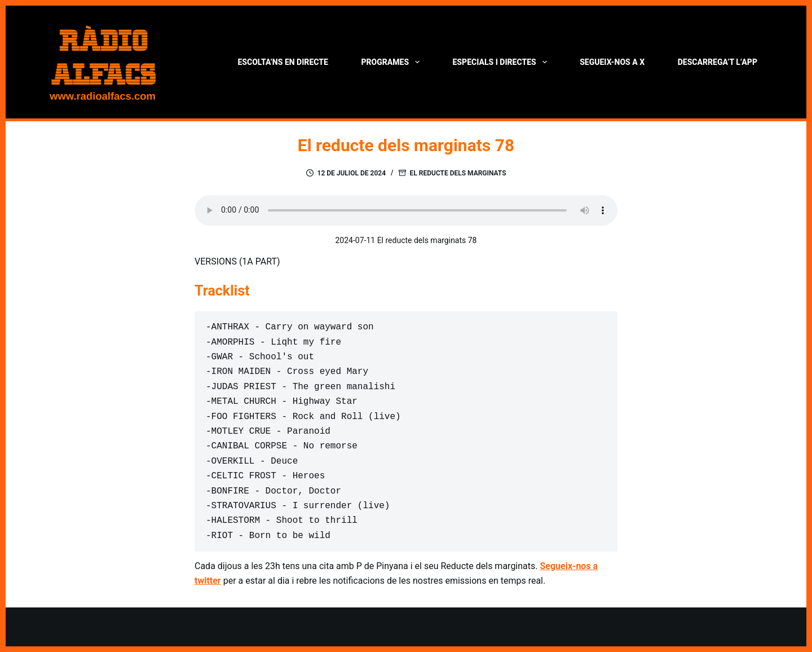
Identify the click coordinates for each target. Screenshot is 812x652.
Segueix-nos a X (612, 62)
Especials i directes (502, 62)
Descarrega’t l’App (718, 62)
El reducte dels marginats (458, 173)
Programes (392, 62)
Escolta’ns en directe (283, 62)
